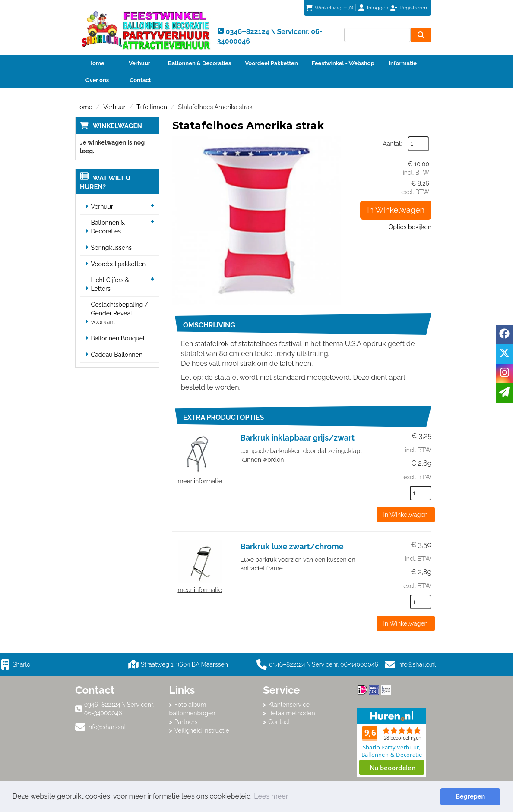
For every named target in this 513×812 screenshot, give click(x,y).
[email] (504, 393)
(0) (329, 8)
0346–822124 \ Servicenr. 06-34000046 (317, 664)
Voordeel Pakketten (271, 63)
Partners (186, 722)
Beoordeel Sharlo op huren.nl (392, 743)
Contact (140, 80)
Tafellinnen (152, 107)
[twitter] (504, 354)
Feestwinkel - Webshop (343, 63)
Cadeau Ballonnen (117, 355)
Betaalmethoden (292, 713)
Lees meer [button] (271, 796)
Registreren (413, 8)
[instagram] (504, 373)
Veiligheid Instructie (202, 730)
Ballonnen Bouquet (118, 338)
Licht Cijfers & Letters (110, 284)
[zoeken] (421, 35)
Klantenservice (289, 705)
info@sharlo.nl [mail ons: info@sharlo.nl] (107, 727)
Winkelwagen (117, 126)
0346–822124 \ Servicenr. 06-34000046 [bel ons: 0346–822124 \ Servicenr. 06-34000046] (119, 709)
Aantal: (393, 144)
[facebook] (504, 335)
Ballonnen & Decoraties (199, 63)
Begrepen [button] (470, 796)
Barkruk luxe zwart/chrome (292, 546)
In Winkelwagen (396, 210)
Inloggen (378, 8)
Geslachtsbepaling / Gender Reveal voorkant (120, 313)
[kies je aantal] (421, 493)
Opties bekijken (410, 227)
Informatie (403, 63)
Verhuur (139, 63)
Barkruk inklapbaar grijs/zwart (298, 438)
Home (96, 63)
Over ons (97, 80)
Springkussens (111, 248)
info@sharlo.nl (417, 664)
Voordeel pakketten (119, 264)
